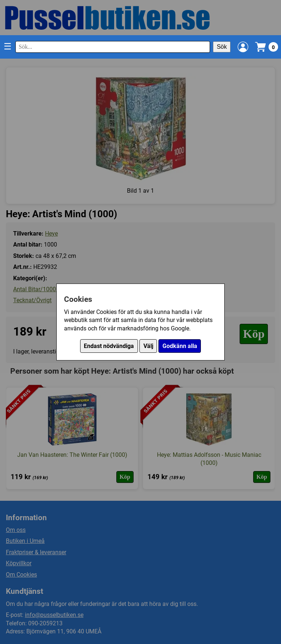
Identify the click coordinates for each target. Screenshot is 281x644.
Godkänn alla (180, 346)
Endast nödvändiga (109, 346)
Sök (222, 47)
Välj (148, 346)
